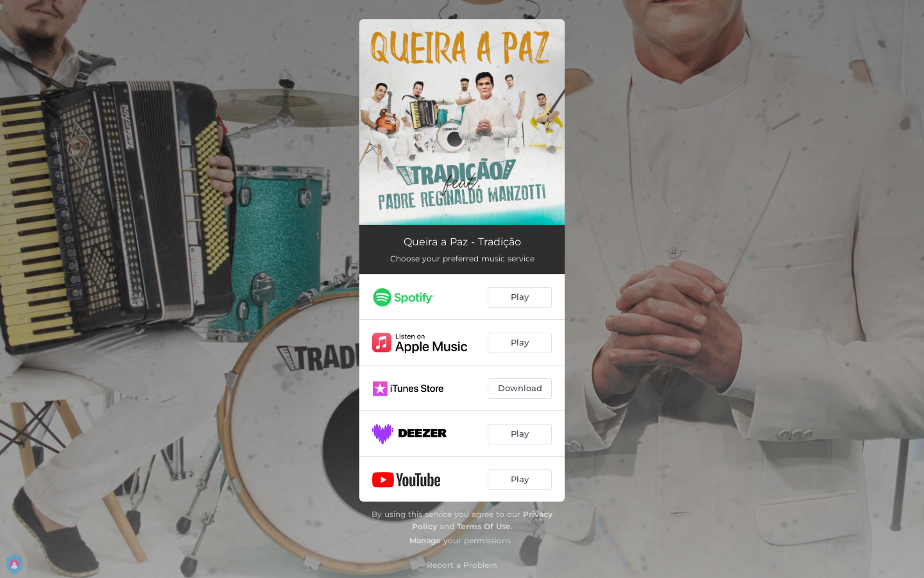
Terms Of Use (484, 526)
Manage (425, 540)
